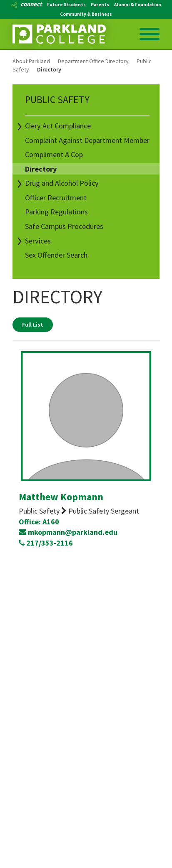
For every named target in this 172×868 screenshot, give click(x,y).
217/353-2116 (46, 543)
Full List (33, 325)
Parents (100, 5)
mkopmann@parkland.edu (68, 532)
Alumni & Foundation (138, 5)
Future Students (66, 5)
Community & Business (86, 14)
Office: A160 (39, 522)
